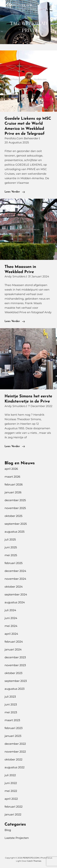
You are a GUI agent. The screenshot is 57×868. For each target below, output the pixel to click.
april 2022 (11, 799)
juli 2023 (10, 697)
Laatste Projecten (17, 838)
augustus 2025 (15, 532)
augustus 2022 (15, 767)
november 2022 (15, 752)
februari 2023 (14, 728)
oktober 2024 (14, 587)
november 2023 (15, 665)
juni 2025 (11, 547)
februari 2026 (14, 485)
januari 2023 (13, 736)
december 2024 (15, 571)
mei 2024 (11, 626)
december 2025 (15, 500)
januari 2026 (13, 492)
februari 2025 (14, 563)
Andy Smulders (15, 276)
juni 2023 (11, 705)
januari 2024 (13, 650)
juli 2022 (10, 775)
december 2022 (15, 744)
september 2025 (16, 524)
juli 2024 (10, 610)
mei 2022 (11, 791)
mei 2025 (11, 555)
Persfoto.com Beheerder (22, 138)
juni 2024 (11, 618)
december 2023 (15, 657)
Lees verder (15, 192)
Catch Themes (34, 861)
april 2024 (11, 634)
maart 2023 (12, 720)
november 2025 (15, 508)
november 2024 (15, 579)
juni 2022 (11, 783)
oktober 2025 (13, 516)
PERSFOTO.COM (18, 5)
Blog (8, 830)
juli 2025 (10, 540)
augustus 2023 (15, 689)
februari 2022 (14, 807)
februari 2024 (14, 642)
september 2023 (16, 681)
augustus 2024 (15, 602)
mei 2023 (11, 712)
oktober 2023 (13, 673)
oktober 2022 (13, 760)
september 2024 (16, 595)
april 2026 (11, 469)
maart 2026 (12, 477)
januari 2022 (13, 815)
